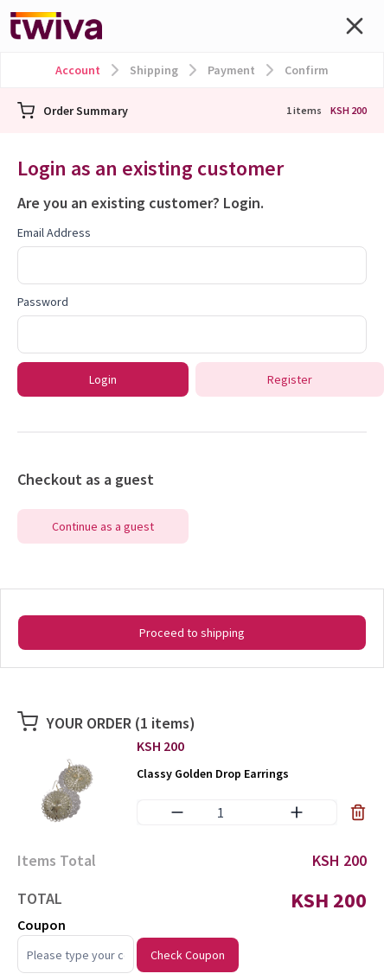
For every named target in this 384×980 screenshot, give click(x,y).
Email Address (54, 232)
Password (43, 302)
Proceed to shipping (192, 633)
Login (242, 203)
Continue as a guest (103, 526)
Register (290, 379)
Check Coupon (188, 955)
